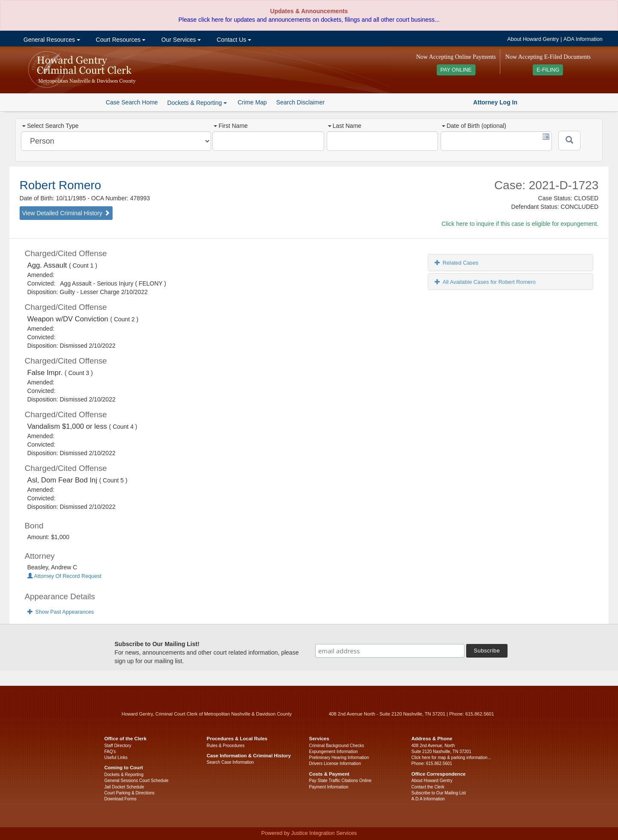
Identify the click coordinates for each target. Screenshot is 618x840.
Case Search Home (132, 102)
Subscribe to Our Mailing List (439, 793)
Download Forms (121, 799)
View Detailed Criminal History (66, 213)
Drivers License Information (335, 764)
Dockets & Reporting (124, 775)
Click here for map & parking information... (451, 758)
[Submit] (569, 141)
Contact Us (233, 40)
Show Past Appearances (61, 612)
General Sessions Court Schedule (137, 781)
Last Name (345, 126)
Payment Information (329, 787)
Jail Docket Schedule (124, 787)
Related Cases (457, 263)
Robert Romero (60, 185)
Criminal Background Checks (337, 746)
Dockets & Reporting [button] (197, 103)
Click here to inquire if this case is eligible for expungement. (520, 224)
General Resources (51, 40)
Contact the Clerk (428, 787)
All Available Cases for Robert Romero (485, 282)
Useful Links (116, 758)
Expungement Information (334, 752)
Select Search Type (50, 126)
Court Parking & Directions (130, 793)
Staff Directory (118, 746)
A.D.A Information (428, 799)
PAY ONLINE (456, 70)
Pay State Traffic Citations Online (341, 781)
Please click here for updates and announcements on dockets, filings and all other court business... (309, 20)
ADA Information (583, 39)
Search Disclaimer (301, 102)
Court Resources (120, 40)
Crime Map (252, 102)
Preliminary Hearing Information (339, 758)
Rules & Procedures (226, 746)
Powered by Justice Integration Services (309, 833)
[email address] (390, 651)
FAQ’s (110, 752)
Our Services (180, 40)
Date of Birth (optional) (474, 126)
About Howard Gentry (533, 39)
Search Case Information (231, 762)
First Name (231, 126)
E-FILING (548, 70)
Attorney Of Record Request (64, 576)
